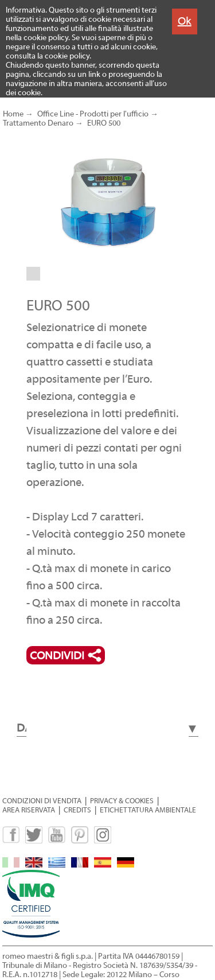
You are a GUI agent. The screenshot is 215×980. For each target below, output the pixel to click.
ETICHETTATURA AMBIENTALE (148, 810)
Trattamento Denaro (38, 123)
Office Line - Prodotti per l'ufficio (93, 114)
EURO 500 (104, 123)
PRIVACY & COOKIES (122, 801)
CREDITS (77, 810)
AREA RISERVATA (29, 810)
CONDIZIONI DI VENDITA (42, 801)
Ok (185, 21)
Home (13, 114)
